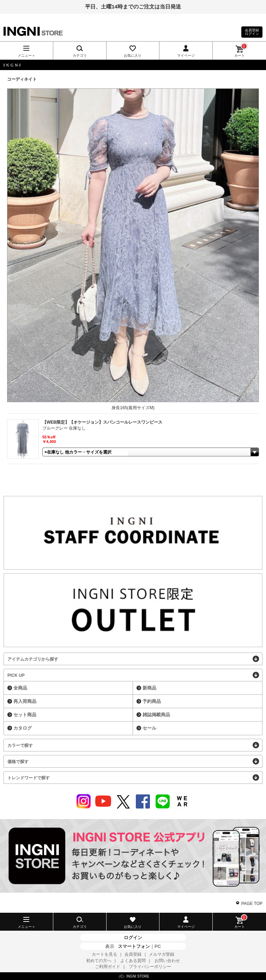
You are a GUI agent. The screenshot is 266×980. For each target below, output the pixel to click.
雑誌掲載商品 (156, 715)
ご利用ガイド (108, 967)
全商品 (20, 688)
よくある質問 (133, 961)
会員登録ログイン (252, 32)
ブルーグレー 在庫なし (64, 428)
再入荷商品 (25, 701)
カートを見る (104, 954)
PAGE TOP (252, 904)
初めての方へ (99, 961)
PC (158, 946)
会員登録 (133, 954)
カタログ (23, 728)
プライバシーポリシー (150, 967)
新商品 (149, 688)
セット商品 (25, 715)
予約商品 (152, 701)
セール (149, 728)
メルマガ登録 (162, 954)
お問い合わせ (167, 961)
